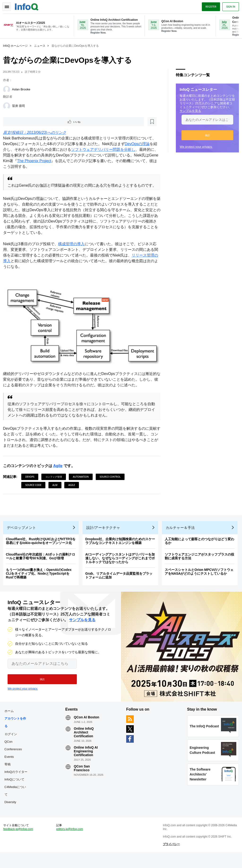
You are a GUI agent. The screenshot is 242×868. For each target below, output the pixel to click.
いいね (18, 122)
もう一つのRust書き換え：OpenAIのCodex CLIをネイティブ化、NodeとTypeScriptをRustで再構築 (40, 581)
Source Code (35, 489)
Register (209, 5)
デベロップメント (23, 535)
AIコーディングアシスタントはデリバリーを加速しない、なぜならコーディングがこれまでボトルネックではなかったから (122, 566)
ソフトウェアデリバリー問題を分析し (109, 150)
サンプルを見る (189, 110)
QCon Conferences (15, 756)
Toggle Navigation (9, 5)
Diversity (12, 813)
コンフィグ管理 (55, 481)
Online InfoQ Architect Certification (85, 743)
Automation (82, 481)
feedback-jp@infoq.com (20, 843)
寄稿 (9, 775)
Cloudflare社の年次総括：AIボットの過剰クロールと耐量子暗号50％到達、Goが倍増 (42, 564)
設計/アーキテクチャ (105, 535)
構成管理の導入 (73, 250)
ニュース (41, 45)
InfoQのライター (18, 783)
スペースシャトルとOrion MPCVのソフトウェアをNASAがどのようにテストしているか (201, 579)
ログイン (13, 745)
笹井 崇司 (20, 105)
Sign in (229, 5)
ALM (57, 489)
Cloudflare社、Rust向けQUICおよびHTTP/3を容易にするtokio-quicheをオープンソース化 (43, 548)
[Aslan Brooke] (8, 89)
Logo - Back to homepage (28, 5)
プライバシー (171, 859)
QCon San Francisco (83, 779)
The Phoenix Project (46, 161)
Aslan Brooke (23, 89)
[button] (206, 135)
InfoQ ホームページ (17, 45)
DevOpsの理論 (139, 144)
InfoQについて (16, 790)
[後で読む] (34, 122)
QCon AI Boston (87, 728)
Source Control (112, 481)
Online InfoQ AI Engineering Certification (87, 762)
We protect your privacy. (194, 146)
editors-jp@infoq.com (71, 843)
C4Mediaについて (17, 802)
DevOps (31, 481)
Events (11, 768)
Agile (59, 470)
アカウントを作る (17, 733)
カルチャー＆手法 (182, 535)
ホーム (11, 722)
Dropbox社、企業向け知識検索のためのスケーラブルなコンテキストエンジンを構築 (122, 548)
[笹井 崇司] (8, 105)
